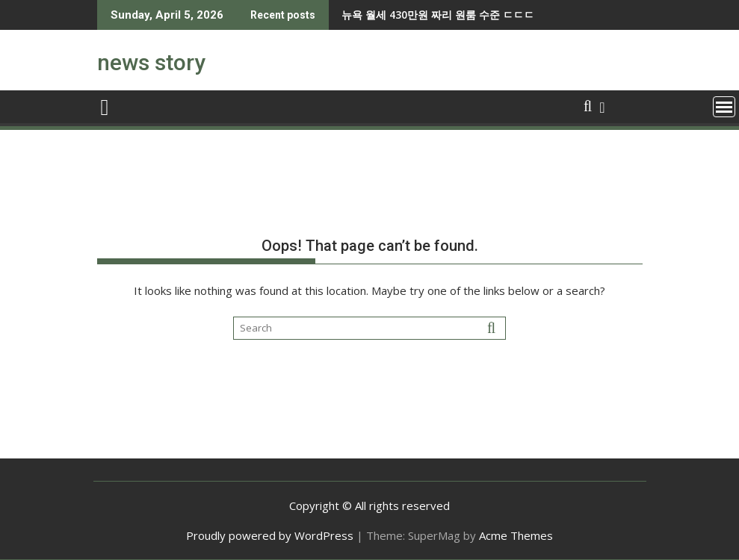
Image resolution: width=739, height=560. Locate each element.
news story (151, 62)
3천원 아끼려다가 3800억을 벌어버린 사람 (476, 15)
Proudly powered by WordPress (270, 535)
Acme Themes (516, 535)
